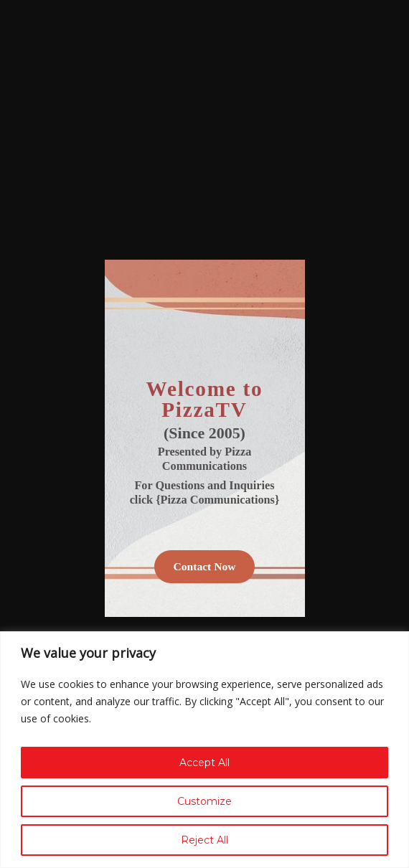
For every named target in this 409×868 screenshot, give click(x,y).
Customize (204, 801)
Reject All (204, 840)
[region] (204, 750)
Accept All (204, 763)
